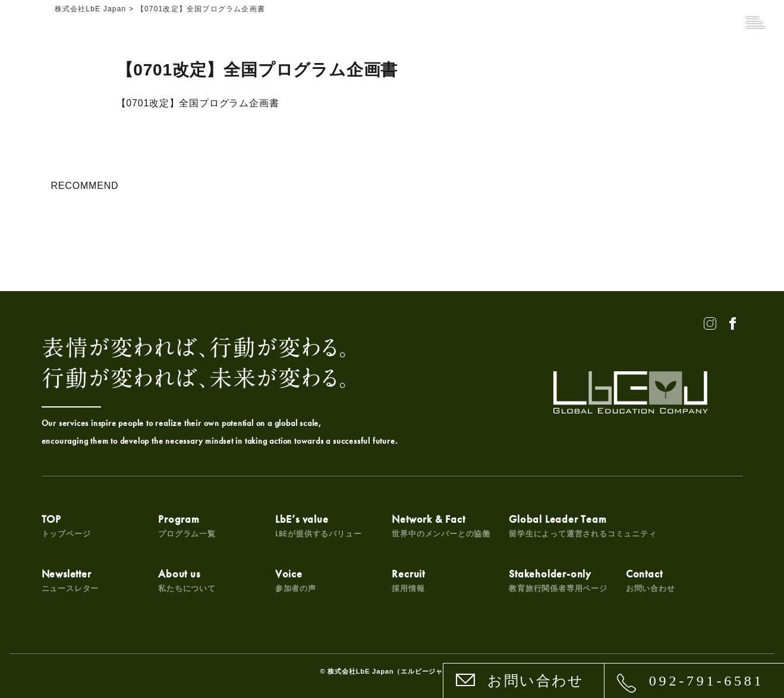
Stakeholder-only (558, 580)
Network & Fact (441, 525)
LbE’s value (319, 525)
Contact (651, 580)
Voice (296, 580)
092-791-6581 (707, 681)
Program (187, 525)
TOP (66, 525)
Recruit (408, 580)
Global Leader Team (583, 525)
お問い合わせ (536, 681)
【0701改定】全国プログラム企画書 (198, 103)
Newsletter (70, 580)
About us (187, 580)
